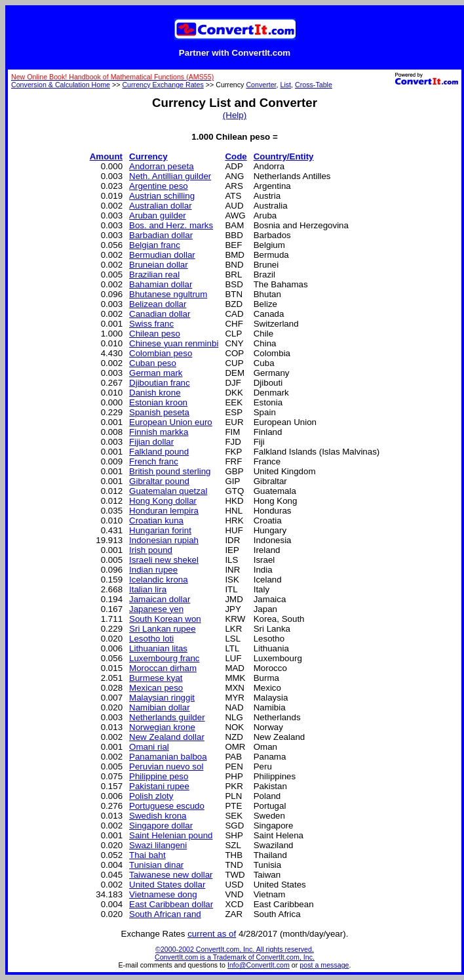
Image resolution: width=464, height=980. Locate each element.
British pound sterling (170, 471)
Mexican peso (156, 688)
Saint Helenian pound (171, 835)
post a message (324, 965)
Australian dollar (161, 206)
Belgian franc (155, 245)
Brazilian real (154, 275)
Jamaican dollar (160, 599)
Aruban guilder (158, 215)
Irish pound (151, 550)
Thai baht (147, 855)
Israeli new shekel (164, 560)
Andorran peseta (162, 166)
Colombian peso (161, 353)
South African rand (165, 914)
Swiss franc (151, 324)
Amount (106, 156)
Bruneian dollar (159, 265)
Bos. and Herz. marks (171, 225)
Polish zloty (151, 796)
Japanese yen (156, 609)
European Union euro (171, 422)
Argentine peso (159, 186)
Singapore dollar (161, 826)
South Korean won (165, 619)
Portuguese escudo (167, 806)
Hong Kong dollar (163, 501)
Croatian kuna (156, 521)
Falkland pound (159, 452)
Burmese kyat (156, 678)
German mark (156, 373)
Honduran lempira (164, 511)
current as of (212, 934)
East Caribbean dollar (171, 904)
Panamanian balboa (168, 757)
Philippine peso (159, 776)
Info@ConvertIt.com (259, 965)
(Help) (235, 115)
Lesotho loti (151, 639)
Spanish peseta (159, 412)
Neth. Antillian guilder (170, 176)
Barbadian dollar (161, 235)
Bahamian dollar (161, 284)
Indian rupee (153, 570)
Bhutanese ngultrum (168, 294)
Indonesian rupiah (164, 540)
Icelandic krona (159, 580)
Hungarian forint (160, 530)
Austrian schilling (162, 196)
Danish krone (155, 393)
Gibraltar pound (159, 481)
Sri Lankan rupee (163, 629)
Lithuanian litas (158, 648)
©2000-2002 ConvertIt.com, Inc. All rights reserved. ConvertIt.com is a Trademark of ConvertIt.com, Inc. (235, 953)
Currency (148, 156)
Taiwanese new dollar (171, 875)
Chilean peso (155, 334)
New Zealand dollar (167, 737)
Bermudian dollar (162, 255)
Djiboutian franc (160, 383)
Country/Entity (284, 156)
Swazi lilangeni (158, 845)
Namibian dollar (160, 707)
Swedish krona (158, 816)
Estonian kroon (158, 402)
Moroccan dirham (163, 668)
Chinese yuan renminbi (174, 343)
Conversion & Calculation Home (61, 85)
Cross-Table (314, 85)
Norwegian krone (162, 727)
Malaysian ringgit (162, 698)
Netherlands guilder (167, 717)
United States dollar (167, 885)
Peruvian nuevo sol (166, 766)
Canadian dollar (160, 314)
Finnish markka (159, 432)
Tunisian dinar (156, 865)
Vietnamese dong (163, 894)
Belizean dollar (158, 304)
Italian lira (148, 589)
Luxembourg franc (164, 658)
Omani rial (149, 747)
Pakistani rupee (159, 786)
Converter (261, 85)
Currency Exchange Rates (163, 85)
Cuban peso (153, 363)
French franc (154, 461)
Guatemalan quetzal (168, 491)
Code (236, 156)
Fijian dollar (151, 442)
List (286, 85)
